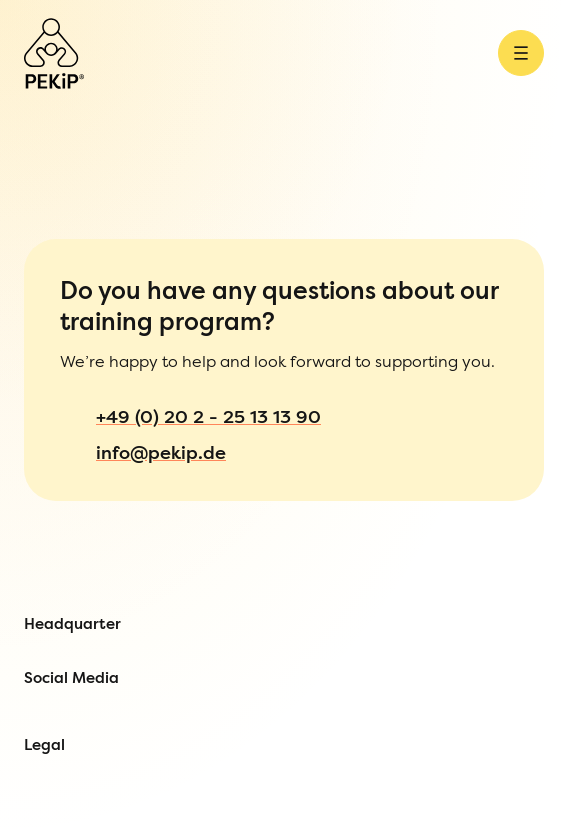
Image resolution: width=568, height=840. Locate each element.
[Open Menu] (51, 37)
